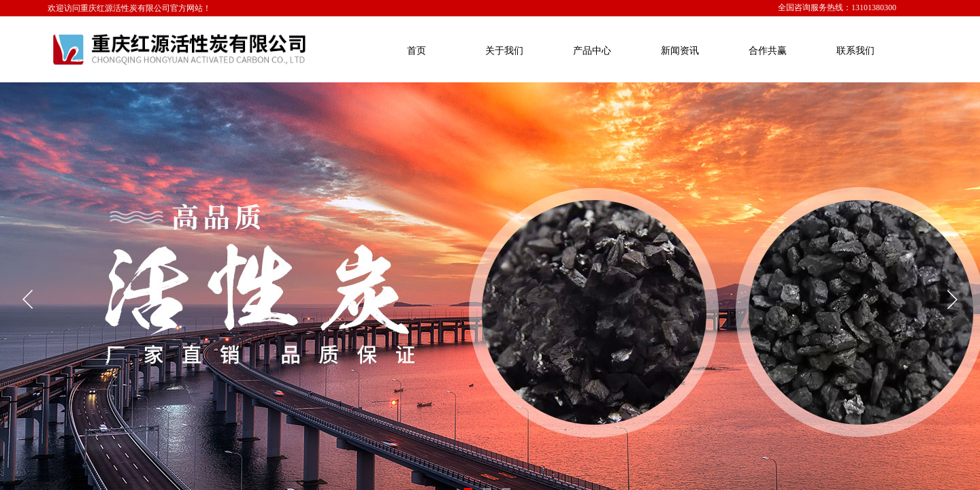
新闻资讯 (680, 51)
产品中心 (592, 51)
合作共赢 (768, 51)
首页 (416, 51)
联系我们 (855, 51)
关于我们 (504, 51)
